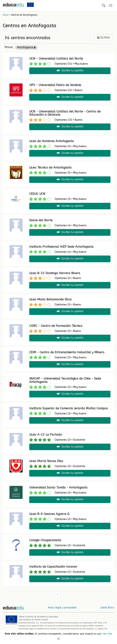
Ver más (107, 634)
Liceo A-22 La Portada (46, 435)
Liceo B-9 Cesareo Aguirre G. (50, 514)
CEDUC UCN (37, 194)
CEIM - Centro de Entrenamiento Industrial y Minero (67, 352)
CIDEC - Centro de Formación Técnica (56, 326)
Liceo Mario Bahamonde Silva (50, 299)
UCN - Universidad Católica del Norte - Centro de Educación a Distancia (65, 113)
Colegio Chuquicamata (45, 540)
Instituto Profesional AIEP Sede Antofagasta (61, 247)
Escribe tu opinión (70, 71)
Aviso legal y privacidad (62, 608)
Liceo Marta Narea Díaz (46, 461)
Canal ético (107, 608)
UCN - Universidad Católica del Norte (56, 59)
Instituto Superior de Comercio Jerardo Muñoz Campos (68, 408)
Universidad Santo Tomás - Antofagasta (58, 487)
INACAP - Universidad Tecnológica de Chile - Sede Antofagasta (65, 380)
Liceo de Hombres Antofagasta (52, 141)
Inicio (5, 15)
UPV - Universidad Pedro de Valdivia (55, 85)
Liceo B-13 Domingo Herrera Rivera (55, 273)
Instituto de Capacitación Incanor (53, 567)
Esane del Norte (41, 220)
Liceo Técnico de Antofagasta (50, 168)
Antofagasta (26, 47)
